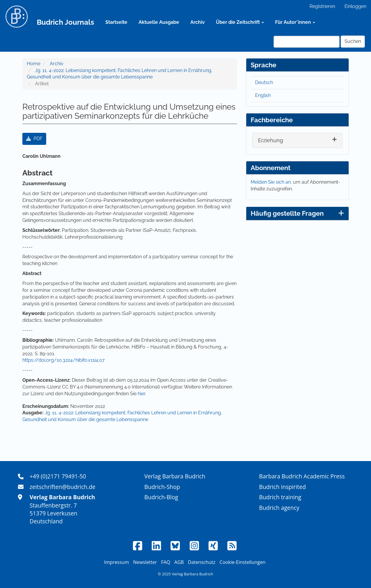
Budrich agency (279, 508)
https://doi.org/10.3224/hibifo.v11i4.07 (64, 360)
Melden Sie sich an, (272, 182)
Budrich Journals (65, 22)
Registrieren (322, 6)
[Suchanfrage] (307, 42)
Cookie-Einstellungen (242, 562)
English (263, 95)
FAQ (166, 562)
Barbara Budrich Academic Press (302, 476)
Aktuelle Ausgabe (159, 22)
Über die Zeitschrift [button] (240, 22)
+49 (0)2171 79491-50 (58, 476)
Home (34, 64)
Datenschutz (202, 562)
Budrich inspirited (283, 487)
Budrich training (280, 497)
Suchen (353, 41)
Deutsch (264, 82)
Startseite (116, 22)
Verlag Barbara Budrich (175, 476)
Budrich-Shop (162, 487)
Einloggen (355, 6)
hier (141, 394)
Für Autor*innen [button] (295, 22)
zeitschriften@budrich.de (63, 487)
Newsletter (145, 562)
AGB (179, 562)
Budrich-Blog (161, 497)
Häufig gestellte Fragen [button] (297, 213)
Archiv (198, 22)
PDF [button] (34, 139)
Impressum (117, 562)
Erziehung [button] (271, 140)
